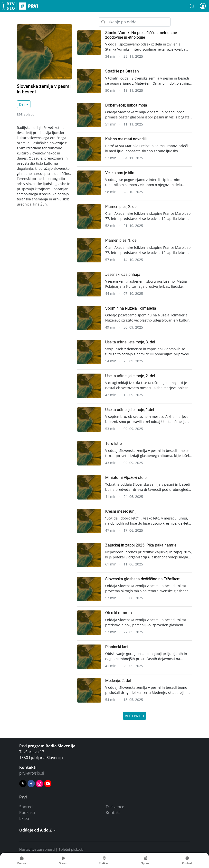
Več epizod (134, 716)
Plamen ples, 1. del (121, 240)
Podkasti (27, 813)
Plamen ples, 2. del (121, 207)
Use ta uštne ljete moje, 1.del (130, 410)
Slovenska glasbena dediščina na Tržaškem (143, 579)
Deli (22, 104)
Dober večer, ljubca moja (126, 105)
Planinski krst (117, 647)
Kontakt (113, 813)
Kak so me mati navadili (126, 139)
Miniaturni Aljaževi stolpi (126, 478)
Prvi (20, 6)
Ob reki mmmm (119, 613)
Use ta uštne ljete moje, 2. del (130, 376)
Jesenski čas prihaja (123, 274)
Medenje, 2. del (118, 681)
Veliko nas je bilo (120, 173)
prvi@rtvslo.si (32, 773)
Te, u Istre (113, 443)
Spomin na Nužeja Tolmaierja (131, 308)
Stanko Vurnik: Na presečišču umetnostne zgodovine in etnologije (141, 35)
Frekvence (115, 807)
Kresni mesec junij (121, 511)
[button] (192, 6)
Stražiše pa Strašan (122, 71)
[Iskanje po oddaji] (135, 22)
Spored (26, 807)
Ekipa (24, 818)
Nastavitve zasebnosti (37, 849)
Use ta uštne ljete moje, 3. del (130, 342)
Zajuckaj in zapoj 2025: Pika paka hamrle (141, 545)
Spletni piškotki (71, 849)
